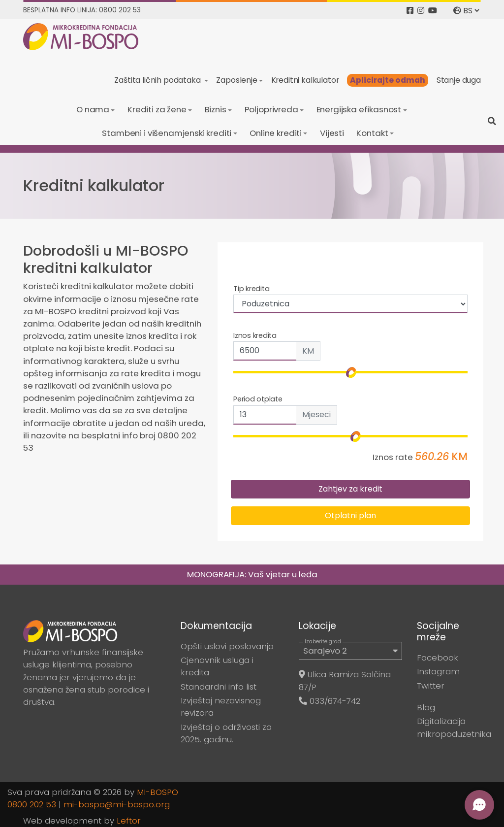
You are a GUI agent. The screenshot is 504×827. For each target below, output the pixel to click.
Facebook (438, 658)
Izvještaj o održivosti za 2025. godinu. (226, 733)
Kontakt (372, 133)
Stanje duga (459, 80)
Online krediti (276, 133)
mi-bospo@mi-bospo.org (117, 804)
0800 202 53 (32, 804)
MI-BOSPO (157, 792)
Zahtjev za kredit (350, 489)
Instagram (438, 671)
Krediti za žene (157, 109)
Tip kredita (251, 289)
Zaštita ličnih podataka (158, 80)
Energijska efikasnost (359, 109)
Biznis (216, 109)
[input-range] (350, 436)
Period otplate (258, 399)
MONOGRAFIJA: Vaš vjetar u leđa (252, 574)
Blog (426, 707)
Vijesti (332, 133)
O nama (93, 109)
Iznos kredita (255, 335)
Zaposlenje (236, 80)
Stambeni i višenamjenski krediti (167, 133)
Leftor (129, 821)
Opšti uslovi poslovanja (227, 646)
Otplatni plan (350, 515)
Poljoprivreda (271, 109)
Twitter (431, 686)
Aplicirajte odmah (388, 80)
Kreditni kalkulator (305, 80)
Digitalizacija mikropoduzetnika (454, 727)
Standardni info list (219, 687)
